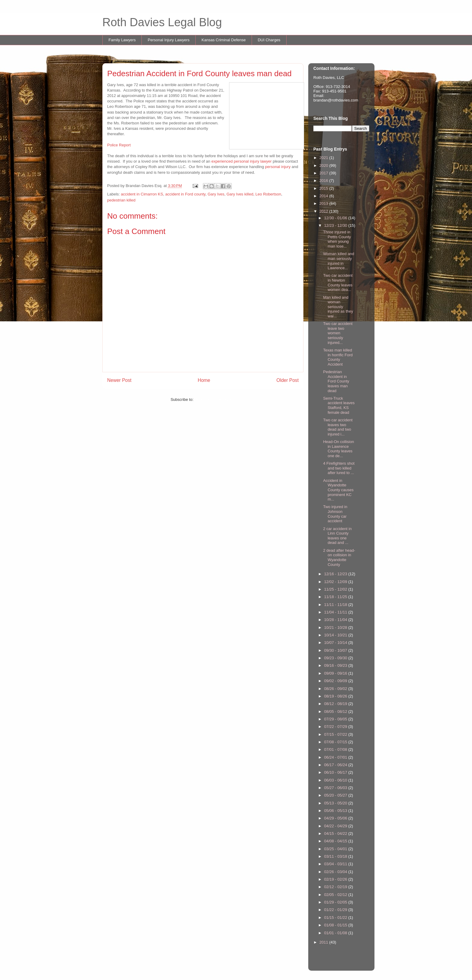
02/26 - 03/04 (336, 872)
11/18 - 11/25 (336, 597)
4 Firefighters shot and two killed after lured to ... (339, 468)
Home (204, 380)
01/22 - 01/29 (336, 910)
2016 (324, 181)
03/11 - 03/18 (336, 856)
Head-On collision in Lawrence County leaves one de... (338, 449)
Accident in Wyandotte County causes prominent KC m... (338, 490)
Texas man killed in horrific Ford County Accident (338, 357)
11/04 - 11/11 (336, 612)
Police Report (119, 145)
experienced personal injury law (239, 161)
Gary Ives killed (240, 194)
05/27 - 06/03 (336, 788)
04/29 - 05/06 (336, 818)
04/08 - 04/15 (336, 841)
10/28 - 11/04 (336, 620)
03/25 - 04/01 (336, 849)
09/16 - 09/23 (336, 665)
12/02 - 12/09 (336, 582)
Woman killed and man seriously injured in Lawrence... (338, 261)
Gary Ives (216, 194)
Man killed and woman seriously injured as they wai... (338, 307)
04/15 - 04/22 (336, 833)
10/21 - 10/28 (336, 627)
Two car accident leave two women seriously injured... (338, 333)
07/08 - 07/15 (336, 742)
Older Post (287, 380)
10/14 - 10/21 (336, 635)
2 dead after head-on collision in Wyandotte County (339, 557)
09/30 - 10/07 (336, 650)
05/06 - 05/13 (336, 811)
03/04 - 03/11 (336, 864)
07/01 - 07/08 (336, 749)
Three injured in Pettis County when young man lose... (337, 239)
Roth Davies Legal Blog (162, 22)
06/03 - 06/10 (336, 780)
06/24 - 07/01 (336, 757)
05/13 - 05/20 (336, 803)
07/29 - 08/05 (336, 719)
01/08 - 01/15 (336, 925)
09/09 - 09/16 (336, 673)
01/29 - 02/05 (336, 902)
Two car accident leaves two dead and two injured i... (338, 427)
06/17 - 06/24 (336, 765)
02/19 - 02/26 (336, 879)
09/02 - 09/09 (336, 681)
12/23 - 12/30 (336, 225)
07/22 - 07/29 (336, 727)
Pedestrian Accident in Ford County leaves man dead (336, 381)
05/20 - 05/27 (336, 795)
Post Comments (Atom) (215, 399)
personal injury (278, 167)
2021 (324, 158)
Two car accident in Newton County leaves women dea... (338, 282)
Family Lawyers (122, 40)
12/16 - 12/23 (336, 574)
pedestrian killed (121, 200)
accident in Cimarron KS (142, 194)
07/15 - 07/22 (336, 734)
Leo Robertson (268, 194)
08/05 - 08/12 (336, 712)
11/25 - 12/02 (336, 589)
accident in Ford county (185, 194)
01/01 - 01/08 (336, 933)
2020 (324, 165)
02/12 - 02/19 (336, 887)
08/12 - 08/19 (336, 704)
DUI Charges (269, 40)
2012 (324, 211)
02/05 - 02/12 (336, 895)
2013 (324, 203)
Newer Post (119, 380)
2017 (324, 173)
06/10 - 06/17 (336, 772)
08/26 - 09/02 (336, 689)
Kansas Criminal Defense (224, 40)
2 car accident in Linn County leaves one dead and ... (337, 536)
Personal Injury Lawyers (169, 40)
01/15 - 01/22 (336, 918)
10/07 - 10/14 (336, 643)
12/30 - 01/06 (336, 218)
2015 (324, 188)
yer (269, 161)
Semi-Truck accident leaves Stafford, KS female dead (339, 405)
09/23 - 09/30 (336, 658)
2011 (324, 942)
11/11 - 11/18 (336, 605)
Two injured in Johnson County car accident (335, 514)
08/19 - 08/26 (336, 696)
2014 (324, 196)
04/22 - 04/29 (336, 826)
